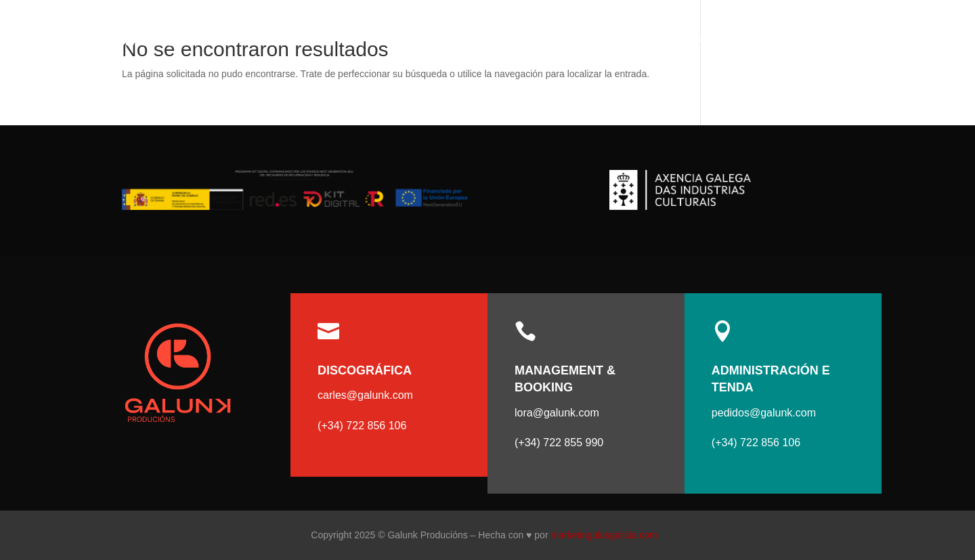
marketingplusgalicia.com (604, 535)
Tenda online (799, 38)
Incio (659, 38)
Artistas (711, 38)
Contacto (875, 38)
